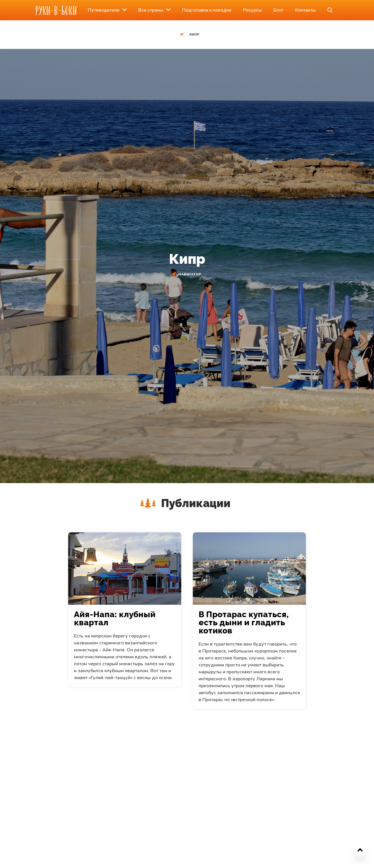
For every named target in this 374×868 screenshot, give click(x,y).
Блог (278, 10)
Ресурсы (252, 10)
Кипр (194, 35)
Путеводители (104, 10)
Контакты (305, 10)
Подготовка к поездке (207, 10)
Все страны (151, 10)
